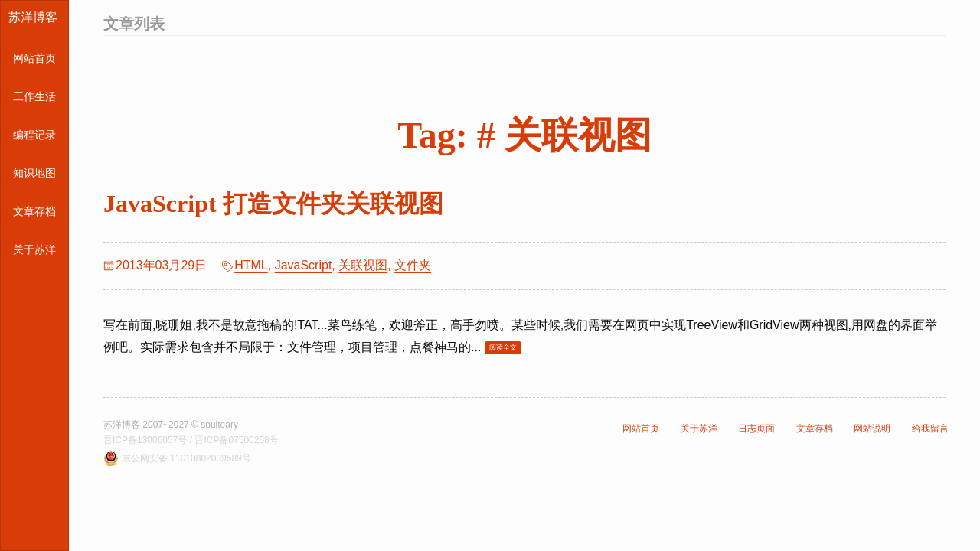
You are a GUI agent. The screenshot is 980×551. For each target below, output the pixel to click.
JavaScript (304, 265)
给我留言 (930, 429)
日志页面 (756, 429)
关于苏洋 (34, 249)
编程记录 (34, 135)
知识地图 (34, 173)
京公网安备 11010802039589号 (186, 458)
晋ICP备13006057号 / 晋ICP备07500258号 (191, 440)
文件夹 (413, 265)
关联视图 (363, 265)
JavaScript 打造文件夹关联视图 (273, 204)
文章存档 (34, 211)
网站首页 (34, 58)
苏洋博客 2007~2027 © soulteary (171, 425)
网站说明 (872, 429)
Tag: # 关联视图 (524, 135)
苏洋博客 (33, 17)
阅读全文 (503, 347)
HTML (251, 265)
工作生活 (34, 96)
